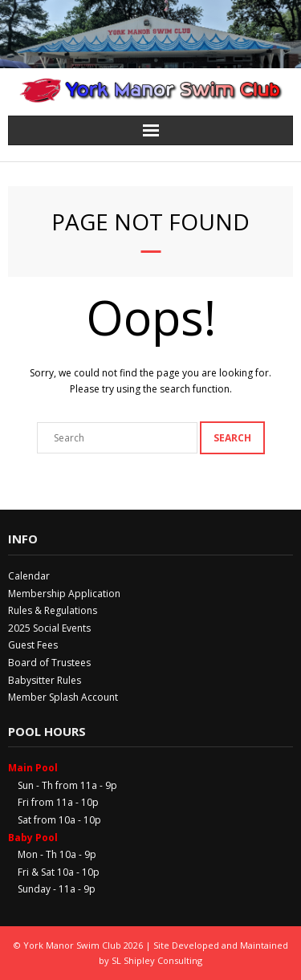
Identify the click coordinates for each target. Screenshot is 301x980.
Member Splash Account (63, 697)
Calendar (29, 576)
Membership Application (64, 594)
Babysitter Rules (45, 680)
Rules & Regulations (53, 610)
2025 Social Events (49, 628)
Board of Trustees (49, 663)
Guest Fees (33, 645)
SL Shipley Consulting (157, 960)
